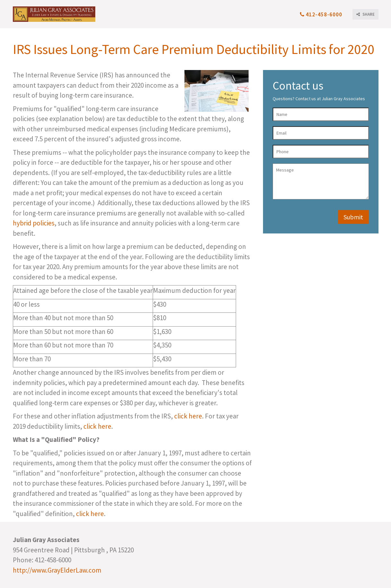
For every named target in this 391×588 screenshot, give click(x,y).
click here (188, 416)
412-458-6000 (321, 14)
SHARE (365, 14)
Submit (353, 217)
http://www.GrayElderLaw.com (57, 570)
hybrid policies (34, 223)
